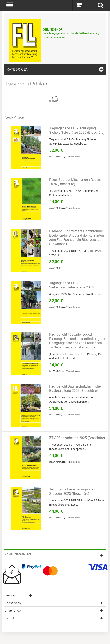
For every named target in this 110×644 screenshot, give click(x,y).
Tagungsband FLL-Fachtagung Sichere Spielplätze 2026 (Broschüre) (77, 130)
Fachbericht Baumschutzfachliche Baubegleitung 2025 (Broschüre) (75, 389)
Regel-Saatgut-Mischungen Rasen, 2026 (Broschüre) (75, 182)
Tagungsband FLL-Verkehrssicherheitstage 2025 (71, 285)
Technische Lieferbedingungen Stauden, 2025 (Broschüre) (72, 491)
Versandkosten (73, 157)
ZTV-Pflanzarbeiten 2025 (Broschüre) (77, 438)
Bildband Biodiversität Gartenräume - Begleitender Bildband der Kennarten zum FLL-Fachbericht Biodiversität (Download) (77, 238)
